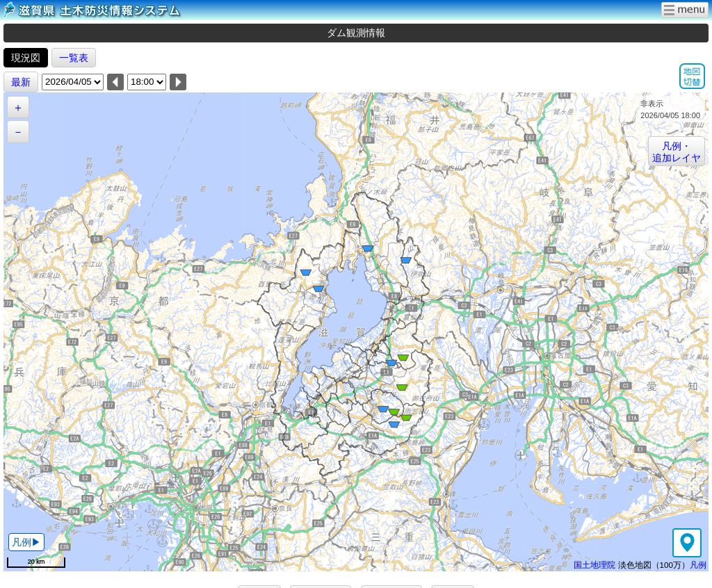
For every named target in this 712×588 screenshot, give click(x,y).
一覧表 (74, 58)
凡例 (698, 565)
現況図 (26, 58)
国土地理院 (594, 565)
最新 (21, 82)
